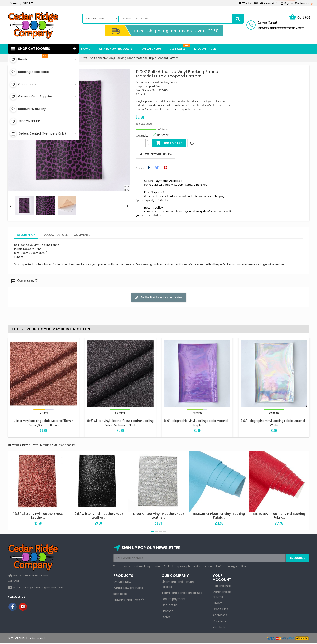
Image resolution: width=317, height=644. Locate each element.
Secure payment (173, 600)
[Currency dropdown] (29, 3)
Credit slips (220, 610)
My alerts (219, 628)
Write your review (159, 155)
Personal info (222, 586)
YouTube (23, 608)
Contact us (302, 3)
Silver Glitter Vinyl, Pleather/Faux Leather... (158, 516)
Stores (166, 618)
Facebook (13, 608)
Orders (217, 604)
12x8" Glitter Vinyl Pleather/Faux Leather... (38, 516)
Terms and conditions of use (182, 593)
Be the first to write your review (158, 298)
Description (26, 235)
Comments (82, 235)
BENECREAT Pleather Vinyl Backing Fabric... (219, 516)
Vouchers (219, 622)
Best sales (120, 594)
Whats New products (128, 588)
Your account (222, 578)
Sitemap (167, 612)
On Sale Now (122, 582)
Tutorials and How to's (129, 601)
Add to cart (169, 144)
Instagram (34, 608)
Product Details (55, 235)
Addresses (220, 616)
